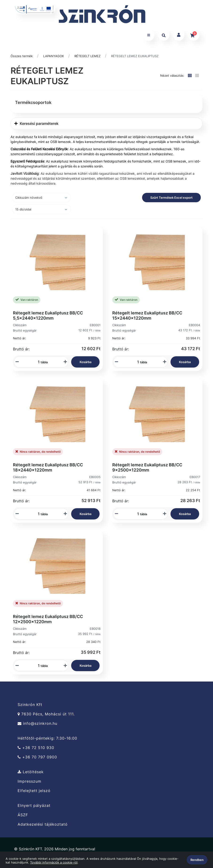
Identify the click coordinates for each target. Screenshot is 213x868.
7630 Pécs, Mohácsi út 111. (46, 715)
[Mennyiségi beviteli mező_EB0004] (136, 363)
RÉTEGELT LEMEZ (87, 57)
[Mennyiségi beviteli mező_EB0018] (37, 666)
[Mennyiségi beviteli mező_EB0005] (37, 515)
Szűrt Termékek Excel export (171, 198)
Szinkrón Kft (30, 705)
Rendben (197, 860)
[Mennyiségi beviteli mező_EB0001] (37, 363)
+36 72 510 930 (36, 749)
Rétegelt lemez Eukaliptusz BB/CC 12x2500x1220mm (48, 620)
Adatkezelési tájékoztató (43, 825)
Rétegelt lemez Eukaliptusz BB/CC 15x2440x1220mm (147, 316)
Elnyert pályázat (34, 806)
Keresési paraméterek (36, 124)
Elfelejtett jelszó (34, 792)
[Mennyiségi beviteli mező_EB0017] (136, 515)
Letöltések (31, 773)
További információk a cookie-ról (54, 862)
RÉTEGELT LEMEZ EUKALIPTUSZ (135, 57)
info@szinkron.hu (37, 724)
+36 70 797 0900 (37, 758)
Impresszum (29, 782)
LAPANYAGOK (54, 57)
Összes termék (22, 57)
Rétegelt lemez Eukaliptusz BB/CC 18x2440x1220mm (48, 468)
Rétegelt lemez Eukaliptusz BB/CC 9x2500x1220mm (147, 468)
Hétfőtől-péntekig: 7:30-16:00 (47, 739)
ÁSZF (23, 816)
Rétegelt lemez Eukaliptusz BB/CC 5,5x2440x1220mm (48, 316)
